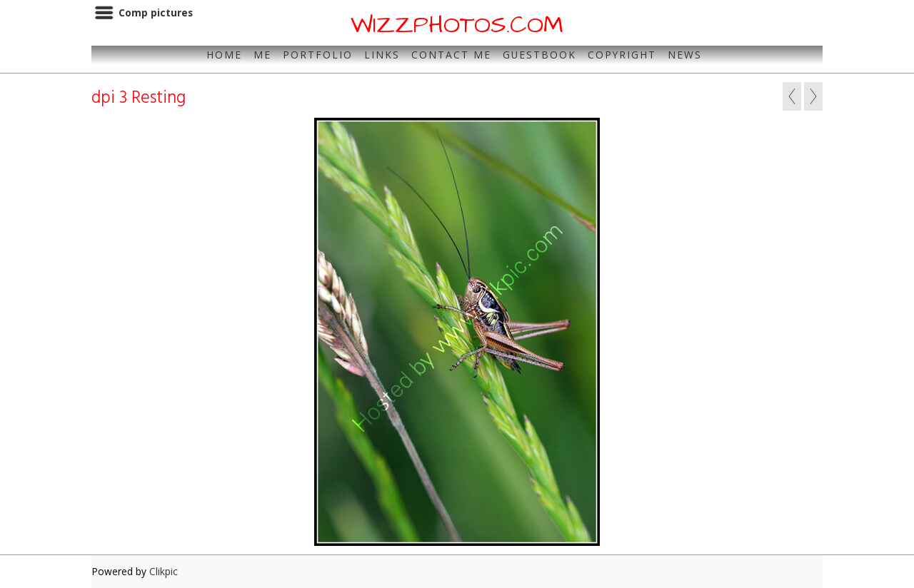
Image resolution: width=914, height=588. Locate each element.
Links (382, 55)
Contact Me (451, 55)
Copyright (622, 55)
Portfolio (318, 55)
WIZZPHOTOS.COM (457, 25)
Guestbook (539, 55)
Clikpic (164, 571)
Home (224, 55)
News (685, 55)
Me (262, 55)
